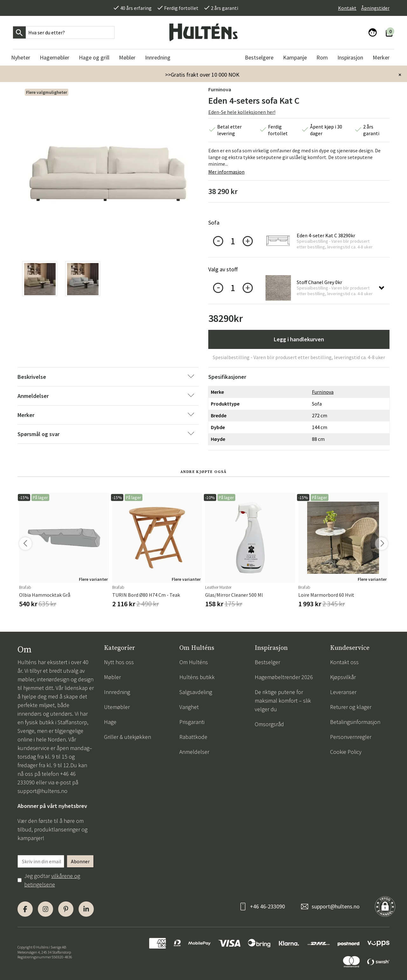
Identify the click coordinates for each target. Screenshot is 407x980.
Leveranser (343, 692)
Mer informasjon (226, 172)
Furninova (220, 89)
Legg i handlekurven (299, 339)
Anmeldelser (194, 752)
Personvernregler (351, 737)
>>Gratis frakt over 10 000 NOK (202, 75)
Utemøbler (117, 707)
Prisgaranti (192, 722)
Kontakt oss (344, 662)
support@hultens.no (42, 791)
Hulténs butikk (197, 677)
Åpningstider (375, 8)
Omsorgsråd (269, 724)
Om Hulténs (194, 662)
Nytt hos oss (119, 662)
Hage (110, 722)
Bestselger (267, 662)
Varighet (189, 707)
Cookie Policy (346, 752)
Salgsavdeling (196, 692)
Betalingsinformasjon (355, 722)
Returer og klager (351, 707)
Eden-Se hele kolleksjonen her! (242, 112)
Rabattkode (193, 737)
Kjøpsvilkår (343, 677)
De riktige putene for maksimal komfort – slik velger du (283, 701)
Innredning (117, 692)
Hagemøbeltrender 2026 (284, 677)
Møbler (112, 677)
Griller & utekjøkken (128, 737)
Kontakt (347, 8)
